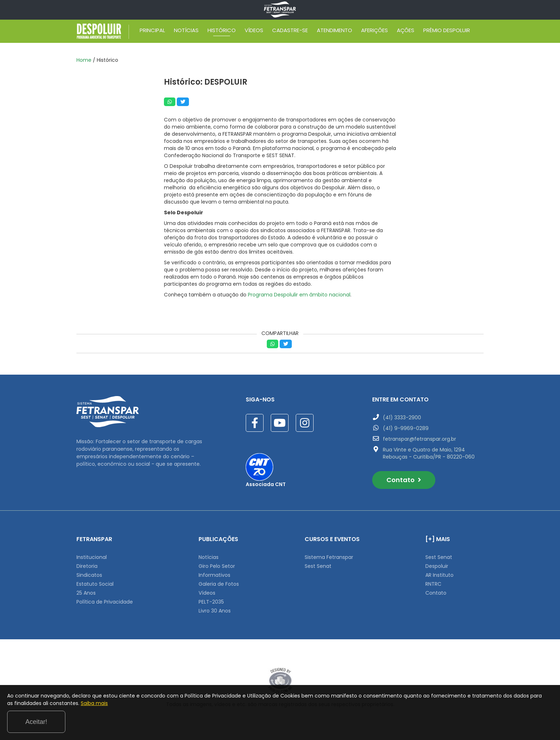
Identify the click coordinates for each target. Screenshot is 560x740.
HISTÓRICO (222, 31)
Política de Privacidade (105, 602)
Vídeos (207, 593)
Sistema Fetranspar (329, 557)
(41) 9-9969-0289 (406, 428)
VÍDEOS (254, 31)
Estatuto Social (95, 584)
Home (84, 60)
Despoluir (437, 566)
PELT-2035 (211, 602)
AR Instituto (439, 575)
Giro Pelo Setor (217, 566)
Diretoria (87, 566)
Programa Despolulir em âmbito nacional (299, 295)
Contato (404, 480)
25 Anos (86, 593)
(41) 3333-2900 (402, 417)
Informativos (214, 575)
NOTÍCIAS (186, 31)
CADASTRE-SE (290, 31)
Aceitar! (524, 722)
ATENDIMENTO (334, 31)
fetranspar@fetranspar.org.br (419, 439)
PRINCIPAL (152, 31)
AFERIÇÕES (374, 31)
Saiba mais (165, 724)
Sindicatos (89, 575)
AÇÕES (406, 31)
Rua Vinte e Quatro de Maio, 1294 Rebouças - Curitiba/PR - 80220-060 (429, 453)
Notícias (209, 557)
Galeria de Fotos (219, 584)
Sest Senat (318, 566)
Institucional (92, 557)
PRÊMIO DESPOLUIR (447, 31)
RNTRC (433, 584)
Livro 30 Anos (215, 611)
